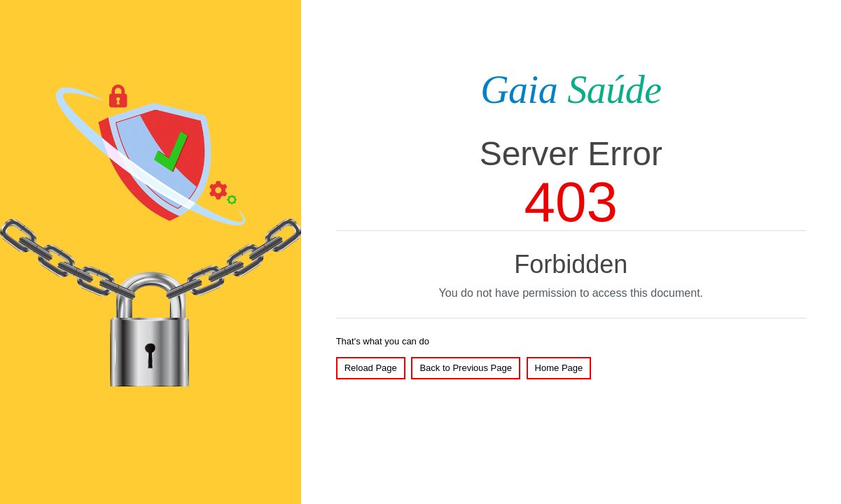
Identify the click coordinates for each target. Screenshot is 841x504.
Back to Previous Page (466, 368)
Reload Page (371, 368)
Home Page (559, 368)
